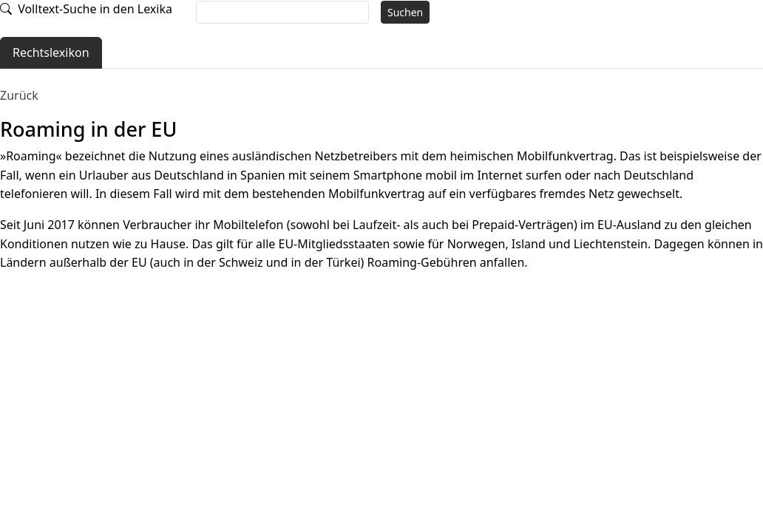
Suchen (405, 12)
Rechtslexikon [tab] (51, 52)
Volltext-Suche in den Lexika (86, 9)
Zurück (19, 95)
